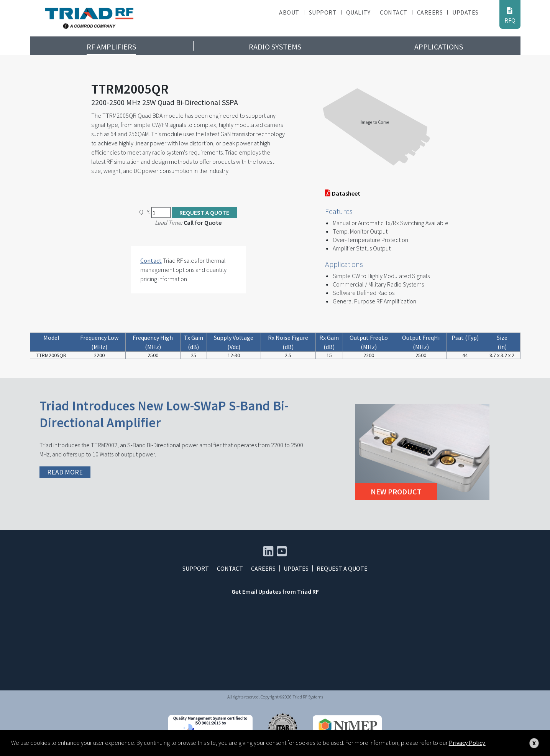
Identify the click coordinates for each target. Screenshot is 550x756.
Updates (465, 12)
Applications (439, 47)
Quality (358, 12)
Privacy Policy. (467, 743)
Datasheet (343, 193)
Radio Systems (275, 47)
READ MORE (65, 472)
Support (323, 12)
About (289, 12)
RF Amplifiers (111, 47)
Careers (430, 12)
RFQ (510, 15)
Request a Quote (204, 212)
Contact (393, 12)
